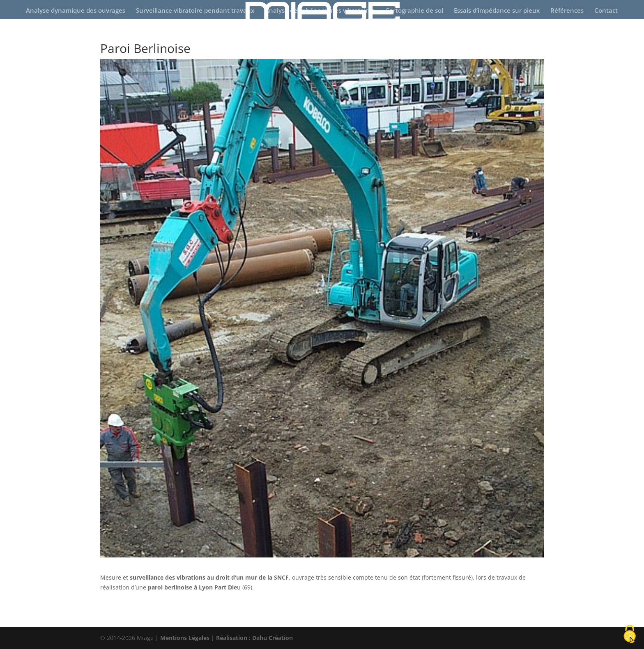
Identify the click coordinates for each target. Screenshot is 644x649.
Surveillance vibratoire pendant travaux (195, 11)
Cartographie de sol (414, 11)
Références (567, 11)
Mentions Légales (185, 638)
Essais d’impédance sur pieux (497, 11)
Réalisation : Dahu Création (254, 638)
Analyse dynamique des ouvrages (76, 11)
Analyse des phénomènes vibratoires (320, 11)
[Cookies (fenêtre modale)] (630, 635)
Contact (606, 11)
